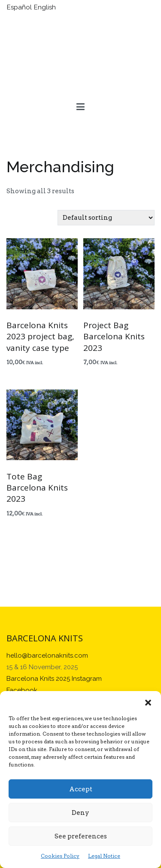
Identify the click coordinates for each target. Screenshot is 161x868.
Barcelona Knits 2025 (38, 679)
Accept (81, 789)
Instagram (87, 679)
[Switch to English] (46, 8)
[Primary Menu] (80, 107)
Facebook (22, 690)
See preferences (81, 836)
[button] (148, 702)
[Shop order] (106, 218)
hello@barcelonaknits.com (47, 655)
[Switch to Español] (20, 8)
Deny (80, 813)
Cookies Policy (60, 856)
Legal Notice (104, 856)
